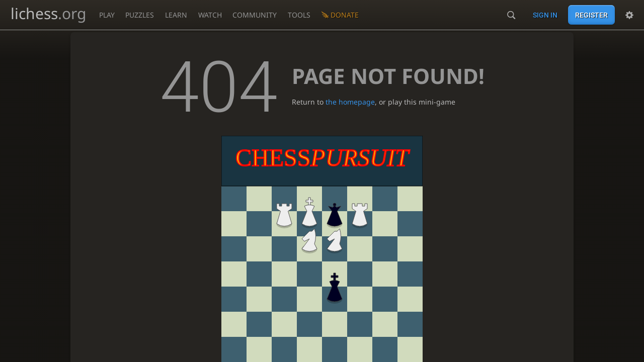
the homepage (350, 102)
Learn (176, 15)
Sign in (545, 15)
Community (255, 15)
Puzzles (140, 15)
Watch (210, 15)
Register (591, 15)
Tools (299, 15)
